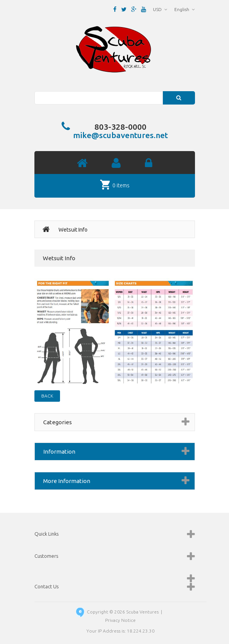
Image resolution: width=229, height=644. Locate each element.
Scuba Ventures (142, 612)
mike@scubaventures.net (120, 135)
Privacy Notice (120, 620)
